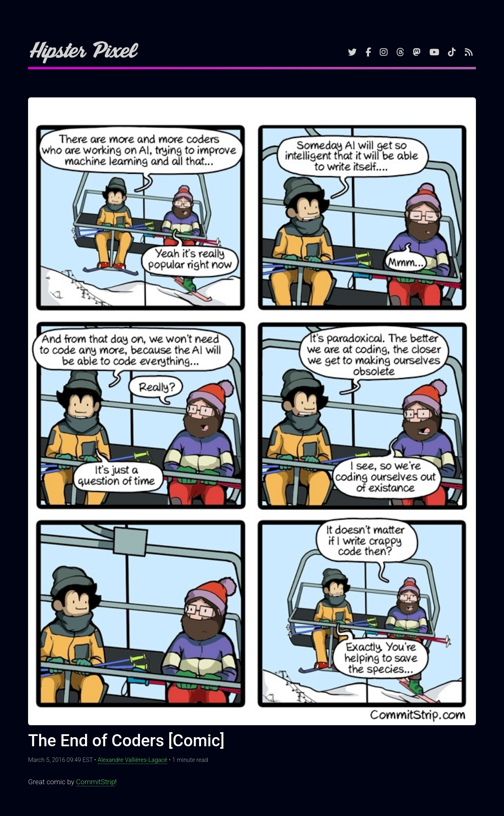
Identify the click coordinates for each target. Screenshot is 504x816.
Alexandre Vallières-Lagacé (133, 760)
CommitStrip (96, 782)
